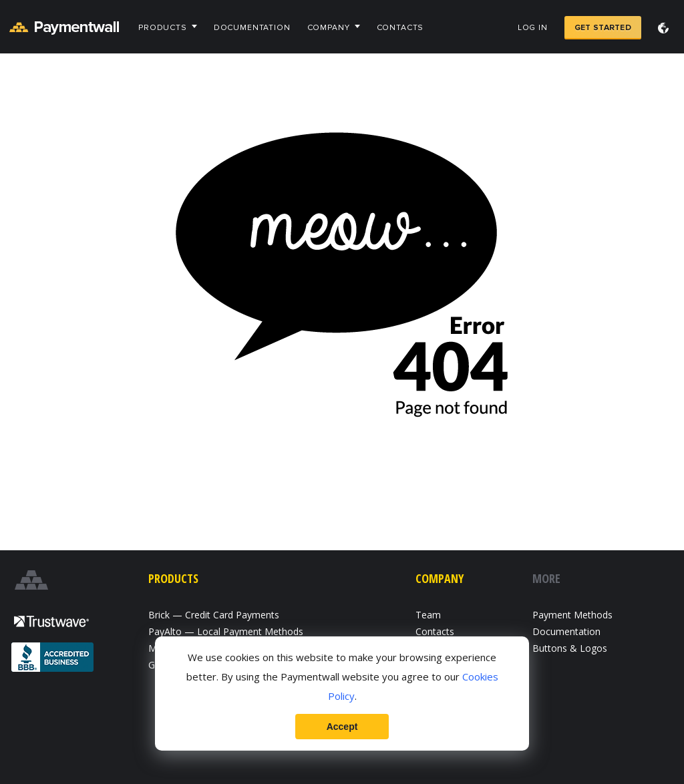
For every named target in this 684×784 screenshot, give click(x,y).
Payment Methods (572, 615)
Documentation (252, 28)
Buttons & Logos (570, 648)
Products (163, 28)
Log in (533, 28)
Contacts (400, 28)
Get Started (603, 28)
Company (329, 28)
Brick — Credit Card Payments (214, 615)
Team (428, 615)
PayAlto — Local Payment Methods (226, 631)
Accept (342, 727)
